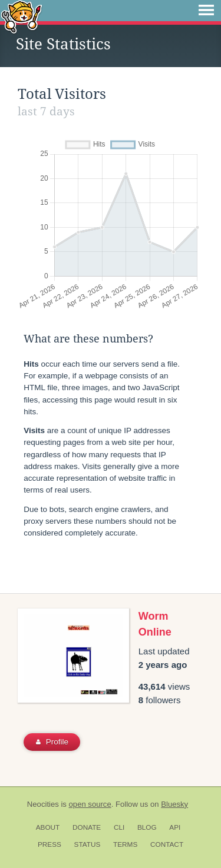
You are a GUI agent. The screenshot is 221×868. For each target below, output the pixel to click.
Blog (147, 827)
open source (90, 804)
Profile (52, 742)
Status (88, 844)
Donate (87, 827)
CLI (119, 827)
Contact (167, 844)
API (175, 827)
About (48, 827)
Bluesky (174, 804)
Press (50, 844)
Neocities (43, 804)
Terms (125, 844)
